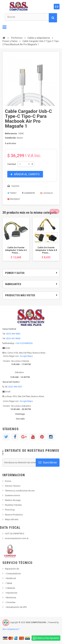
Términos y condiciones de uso (20, 491)
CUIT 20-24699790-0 (14, 534)
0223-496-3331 (15, 387)
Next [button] (57, 211)
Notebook (10, 578)
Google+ (47, 193)
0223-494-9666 (13, 334)
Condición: (11, 138)
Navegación (4, 27)
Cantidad (12, 164)
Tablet (9, 583)
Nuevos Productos (14, 515)
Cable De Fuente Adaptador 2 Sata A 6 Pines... (16, 250)
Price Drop (10, 510)
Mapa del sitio (12, 519)
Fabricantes (13, 284)
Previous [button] (52, 211)
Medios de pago (13, 500)
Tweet (12, 193)
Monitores (10, 598)
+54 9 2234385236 (24, 343)
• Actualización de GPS (16, 607)
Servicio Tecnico (13, 486)
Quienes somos (12, 495)
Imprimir (15, 186)
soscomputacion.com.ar (17, 538)
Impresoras (11, 593)
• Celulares (10, 588)
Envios (8, 481)
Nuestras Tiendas (13, 505)
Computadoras (13, 574)
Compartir (28, 193)
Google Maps (26, 356)
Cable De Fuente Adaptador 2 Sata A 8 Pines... (46, 250)
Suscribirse (48, 462)
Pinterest (14, 199)
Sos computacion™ (11, 629)
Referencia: (11, 133)
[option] (16, 239)
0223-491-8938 (13, 338)
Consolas (10, 602)
